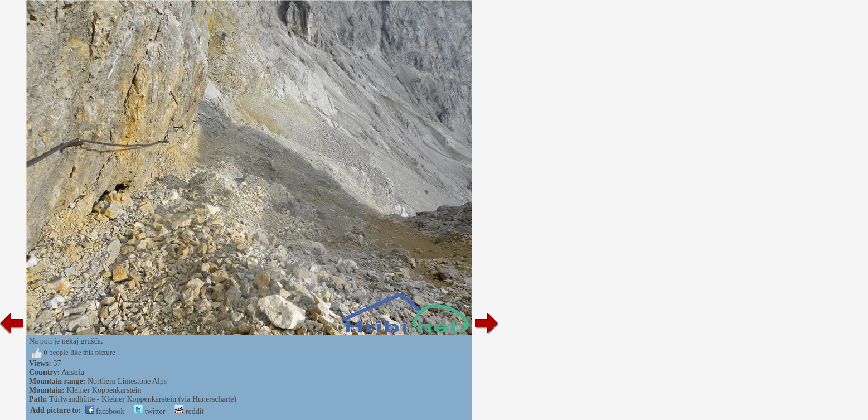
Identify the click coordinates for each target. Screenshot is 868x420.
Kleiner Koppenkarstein (104, 390)
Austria (73, 372)
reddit (189, 411)
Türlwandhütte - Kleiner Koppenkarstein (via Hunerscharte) (143, 399)
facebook (105, 411)
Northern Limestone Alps (127, 381)
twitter (149, 411)
